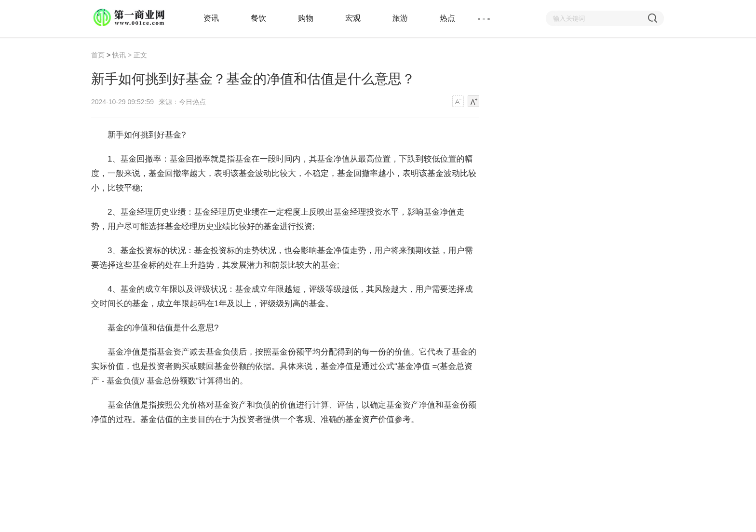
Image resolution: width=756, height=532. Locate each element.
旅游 (400, 18)
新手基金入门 (352, 443)
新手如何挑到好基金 (180, 443)
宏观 (353, 18)
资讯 (211, 18)
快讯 (119, 55)
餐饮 (258, 18)
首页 (98, 55)
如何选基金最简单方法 (420, 443)
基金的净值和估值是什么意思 (272, 443)
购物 (306, 18)
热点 (447, 18)
